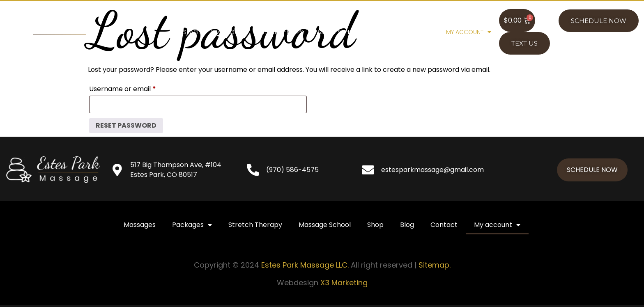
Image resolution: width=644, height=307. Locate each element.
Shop (376, 32)
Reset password (126, 125)
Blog (398, 32)
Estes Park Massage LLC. (305, 265)
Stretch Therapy (279, 32)
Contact (426, 32)
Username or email (137, 88)
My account (469, 32)
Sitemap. (435, 265)
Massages (190, 32)
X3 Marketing (344, 283)
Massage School (335, 32)
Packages (230, 32)
